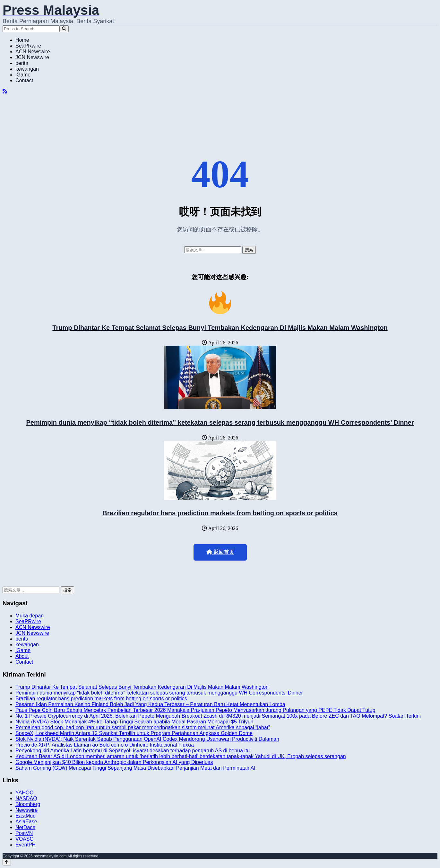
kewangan (27, 69)
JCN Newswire (32, 57)
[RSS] (5, 91)
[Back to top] (7, 862)
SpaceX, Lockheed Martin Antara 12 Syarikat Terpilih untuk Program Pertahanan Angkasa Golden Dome (134, 733)
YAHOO (25, 793)
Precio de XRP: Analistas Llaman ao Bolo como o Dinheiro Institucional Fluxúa (105, 745)
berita (22, 63)
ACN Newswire (33, 52)
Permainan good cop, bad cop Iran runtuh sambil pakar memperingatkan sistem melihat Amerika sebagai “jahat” (143, 727)
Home (22, 40)
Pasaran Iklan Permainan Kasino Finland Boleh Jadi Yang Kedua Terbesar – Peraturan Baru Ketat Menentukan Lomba (150, 704)
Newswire (26, 810)
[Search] (64, 29)
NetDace (25, 827)
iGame (23, 75)
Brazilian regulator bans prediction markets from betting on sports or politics (220, 513)
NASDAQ (26, 798)
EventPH (26, 845)
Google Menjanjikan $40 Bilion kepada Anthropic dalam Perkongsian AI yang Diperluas (114, 762)
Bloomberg (28, 804)
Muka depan (30, 616)
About (22, 656)
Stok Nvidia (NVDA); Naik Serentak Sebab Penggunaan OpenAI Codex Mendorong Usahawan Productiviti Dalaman (147, 739)
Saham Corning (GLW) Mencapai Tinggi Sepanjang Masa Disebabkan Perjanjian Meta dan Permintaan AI (135, 768)
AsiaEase (26, 822)
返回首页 (220, 552)
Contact (24, 80)
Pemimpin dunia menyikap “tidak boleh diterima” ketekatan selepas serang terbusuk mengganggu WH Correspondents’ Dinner (220, 422)
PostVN (24, 833)
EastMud (26, 816)
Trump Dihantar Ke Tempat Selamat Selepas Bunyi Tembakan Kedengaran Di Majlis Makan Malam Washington (220, 328)
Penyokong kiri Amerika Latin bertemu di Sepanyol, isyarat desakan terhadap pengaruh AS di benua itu (133, 751)
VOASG (25, 839)
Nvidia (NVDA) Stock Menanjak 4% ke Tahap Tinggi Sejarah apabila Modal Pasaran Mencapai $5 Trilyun (134, 722)
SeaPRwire (28, 46)
